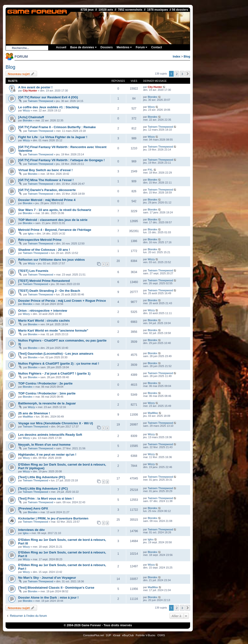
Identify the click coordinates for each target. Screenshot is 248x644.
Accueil (61, 47)
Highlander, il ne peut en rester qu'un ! (47, 455)
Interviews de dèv (31, 530)
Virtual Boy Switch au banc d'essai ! (45, 170)
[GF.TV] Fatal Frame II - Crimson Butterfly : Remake (57, 127)
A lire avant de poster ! (35, 87)
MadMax (28, 417)
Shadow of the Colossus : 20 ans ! (44, 250)
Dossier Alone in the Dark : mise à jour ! (48, 598)
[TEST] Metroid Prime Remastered (44, 281)
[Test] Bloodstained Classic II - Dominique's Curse (56, 588)
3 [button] (182, 74)
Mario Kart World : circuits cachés (44, 321)
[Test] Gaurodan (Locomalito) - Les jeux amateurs (56, 354)
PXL (150, 170)
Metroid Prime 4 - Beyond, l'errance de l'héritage (55, 230)
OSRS (161, 635)
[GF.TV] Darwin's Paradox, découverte (47, 190)
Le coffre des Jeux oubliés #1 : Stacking (49, 107)
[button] (188, 74)
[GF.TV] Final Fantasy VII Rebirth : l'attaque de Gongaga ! (61, 160)
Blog (187, 57)
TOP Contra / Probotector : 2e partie (45, 383)
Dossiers (107, 47)
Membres (124, 47)
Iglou (31, 234)
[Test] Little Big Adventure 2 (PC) (43, 489)
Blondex (153, 97)
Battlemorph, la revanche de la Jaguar (47, 403)
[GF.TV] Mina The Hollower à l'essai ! (46, 180)
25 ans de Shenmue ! (34, 413)
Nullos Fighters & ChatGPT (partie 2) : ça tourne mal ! (59, 364)
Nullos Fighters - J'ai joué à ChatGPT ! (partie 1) (54, 373)
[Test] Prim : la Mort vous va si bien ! (46, 498)
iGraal (117, 635)
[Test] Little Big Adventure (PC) (42, 477)
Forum (141, 47)
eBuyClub (128, 635)
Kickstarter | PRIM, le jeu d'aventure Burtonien (53, 518)
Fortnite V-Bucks (146, 635)
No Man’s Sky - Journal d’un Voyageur (47, 578)
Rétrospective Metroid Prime (40, 240)
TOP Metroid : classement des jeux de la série (53, 220)
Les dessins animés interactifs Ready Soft (50, 435)
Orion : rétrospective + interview (43, 311)
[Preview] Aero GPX (33, 508)
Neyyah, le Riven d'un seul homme (44, 445)
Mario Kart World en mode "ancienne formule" (53, 330)
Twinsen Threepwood (40, 101)
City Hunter (30, 91)
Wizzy (26, 110)
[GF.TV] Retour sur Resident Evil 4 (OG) (48, 97)
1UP (108, 635)
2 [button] (177, 74)
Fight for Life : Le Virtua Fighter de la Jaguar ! (53, 137)
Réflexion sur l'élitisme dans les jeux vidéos (51, 260)
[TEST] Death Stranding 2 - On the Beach (49, 291)
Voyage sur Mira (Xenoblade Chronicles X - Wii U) (56, 423)
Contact (157, 47)
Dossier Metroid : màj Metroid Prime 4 (47, 200)
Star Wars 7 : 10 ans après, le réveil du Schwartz (55, 210)
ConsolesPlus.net (93, 635)
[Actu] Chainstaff (31, 117)
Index (176, 57)
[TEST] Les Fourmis (33, 271)
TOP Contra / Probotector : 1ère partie (47, 393)
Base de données (83, 47)
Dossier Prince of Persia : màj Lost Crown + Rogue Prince (62, 301)
